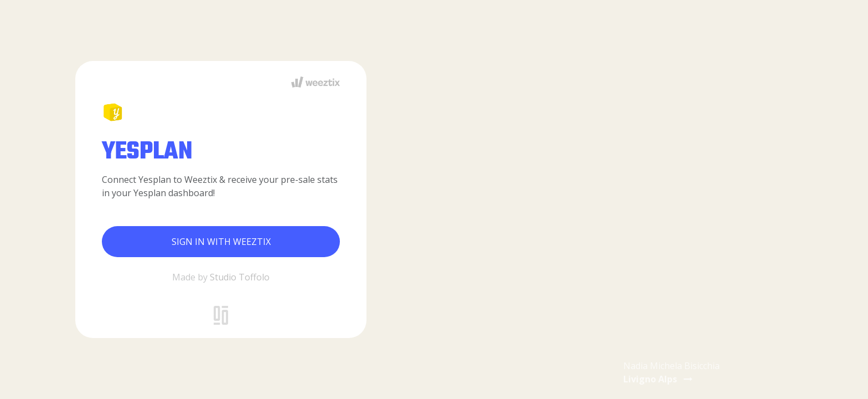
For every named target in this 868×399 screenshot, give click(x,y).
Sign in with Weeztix (221, 242)
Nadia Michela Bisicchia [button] (671, 372)
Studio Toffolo (240, 277)
